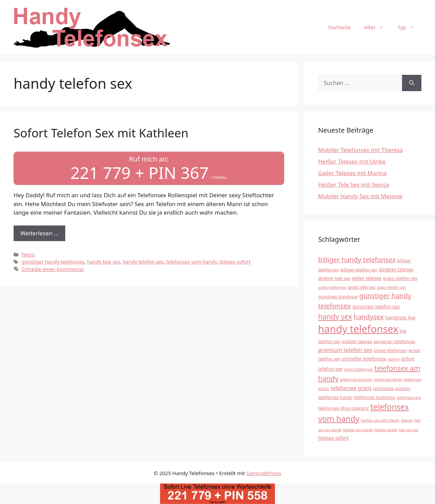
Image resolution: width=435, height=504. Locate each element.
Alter (378, 27)
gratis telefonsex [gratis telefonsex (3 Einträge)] (332, 287)
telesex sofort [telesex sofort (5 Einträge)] (333, 438)
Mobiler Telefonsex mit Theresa (361, 150)
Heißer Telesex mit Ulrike (352, 161)
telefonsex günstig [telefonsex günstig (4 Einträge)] (392, 389)
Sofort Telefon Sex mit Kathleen (101, 133)
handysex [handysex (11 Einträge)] (369, 317)
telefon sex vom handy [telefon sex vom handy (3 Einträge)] (380, 420)
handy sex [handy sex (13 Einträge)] (335, 316)
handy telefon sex (143, 262)
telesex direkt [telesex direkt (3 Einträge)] (386, 430)
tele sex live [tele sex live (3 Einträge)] (408, 430)
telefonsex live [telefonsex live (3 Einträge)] (409, 398)
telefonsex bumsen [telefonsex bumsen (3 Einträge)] (356, 380)
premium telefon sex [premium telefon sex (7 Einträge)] (345, 350)
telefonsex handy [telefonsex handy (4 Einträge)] (335, 397)
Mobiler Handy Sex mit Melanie (360, 196)
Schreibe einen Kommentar (53, 269)
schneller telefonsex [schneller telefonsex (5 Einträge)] (364, 359)
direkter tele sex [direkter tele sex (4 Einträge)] (334, 278)
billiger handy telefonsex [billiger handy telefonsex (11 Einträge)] (357, 260)
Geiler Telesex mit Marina (352, 173)
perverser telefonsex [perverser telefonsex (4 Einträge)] (394, 342)
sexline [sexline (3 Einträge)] (394, 359)
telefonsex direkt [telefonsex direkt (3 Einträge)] (388, 380)
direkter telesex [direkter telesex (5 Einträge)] (396, 270)
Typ (410, 27)
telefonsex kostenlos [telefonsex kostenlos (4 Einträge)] (375, 397)
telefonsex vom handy (192, 262)
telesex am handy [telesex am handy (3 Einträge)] (358, 430)
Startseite (339, 27)
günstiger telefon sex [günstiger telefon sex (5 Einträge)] (376, 307)
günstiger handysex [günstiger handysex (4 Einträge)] (338, 297)
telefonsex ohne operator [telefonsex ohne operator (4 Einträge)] (344, 408)
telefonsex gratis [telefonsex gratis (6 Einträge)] (351, 388)
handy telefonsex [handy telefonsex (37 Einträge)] (358, 329)
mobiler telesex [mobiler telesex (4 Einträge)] (357, 342)
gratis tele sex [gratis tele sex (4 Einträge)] (361, 287)
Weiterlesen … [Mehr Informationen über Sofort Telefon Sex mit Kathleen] (39, 233)
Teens (28, 255)
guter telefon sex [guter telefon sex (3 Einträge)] (391, 287)
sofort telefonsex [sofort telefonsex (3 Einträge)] (359, 369)
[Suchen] (412, 83)
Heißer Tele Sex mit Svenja (354, 184)
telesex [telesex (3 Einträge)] (407, 420)
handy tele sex (103, 262)
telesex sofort (235, 262)
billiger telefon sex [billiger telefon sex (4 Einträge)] (359, 270)
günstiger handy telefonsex (53, 262)
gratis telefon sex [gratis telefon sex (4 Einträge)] (400, 278)
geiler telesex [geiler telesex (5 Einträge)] (367, 278)
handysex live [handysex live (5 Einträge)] (400, 317)
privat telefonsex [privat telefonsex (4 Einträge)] (390, 350)
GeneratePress (264, 473)
